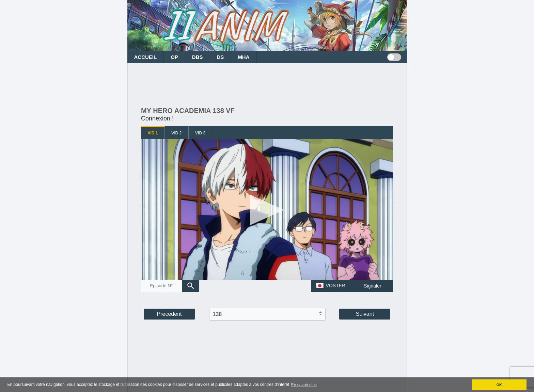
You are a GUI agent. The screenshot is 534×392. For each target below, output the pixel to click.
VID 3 (200, 133)
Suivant (365, 314)
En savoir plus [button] (304, 385)
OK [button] (499, 385)
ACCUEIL (146, 57)
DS (221, 57)
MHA (244, 57)
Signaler (372, 286)
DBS (198, 57)
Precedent (169, 314)
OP (174, 57)
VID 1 (153, 133)
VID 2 (176, 133)
